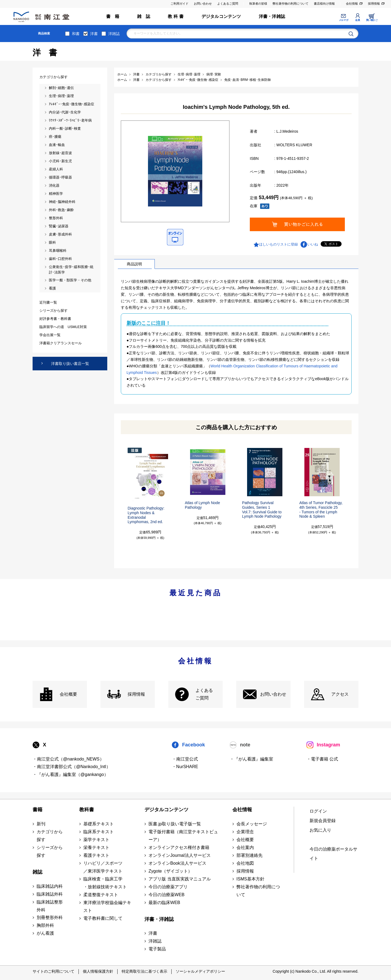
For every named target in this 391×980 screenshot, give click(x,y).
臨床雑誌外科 (50, 894)
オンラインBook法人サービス (177, 863)
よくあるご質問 (228, 4)
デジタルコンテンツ (221, 16)
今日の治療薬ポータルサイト (333, 854)
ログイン (318, 811)
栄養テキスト (96, 847)
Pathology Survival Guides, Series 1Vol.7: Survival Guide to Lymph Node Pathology (262, 510)
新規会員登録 (323, 821)
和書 (76, 34)
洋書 (94, 34)
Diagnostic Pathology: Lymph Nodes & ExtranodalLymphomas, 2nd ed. (146, 515)
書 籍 (113, 16)
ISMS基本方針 (250, 879)
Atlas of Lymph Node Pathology (202, 505)
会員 (357, 20)
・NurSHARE (185, 767)
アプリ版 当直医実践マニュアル (179, 879)
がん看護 (45, 933)
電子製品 (157, 949)
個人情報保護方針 (98, 971)
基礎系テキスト (99, 824)
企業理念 (245, 832)
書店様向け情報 (324, 4)
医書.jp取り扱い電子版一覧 (175, 824)
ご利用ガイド (179, 4)
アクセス (340, 694)
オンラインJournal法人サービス (179, 855)
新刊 (41, 824)
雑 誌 (144, 16)
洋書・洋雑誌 (272, 16)
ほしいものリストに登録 (278, 244)
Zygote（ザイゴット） (170, 871)
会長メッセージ (252, 824)
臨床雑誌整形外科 (50, 906)
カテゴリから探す (50, 836)
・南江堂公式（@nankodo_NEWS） (68, 759)
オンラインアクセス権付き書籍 (179, 847)
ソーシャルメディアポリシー (200, 971)
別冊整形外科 (50, 917)
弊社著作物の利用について (291, 4)
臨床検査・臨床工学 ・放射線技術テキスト (105, 883)
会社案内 (245, 847)
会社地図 (245, 863)
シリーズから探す (50, 851)
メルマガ (343, 20)
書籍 (37, 810)
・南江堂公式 (185, 759)
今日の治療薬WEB (166, 895)
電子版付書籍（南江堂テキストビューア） (183, 836)
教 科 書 (176, 16)
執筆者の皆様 (258, 4)
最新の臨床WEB (164, 903)
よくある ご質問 (204, 694)
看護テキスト (96, 855)
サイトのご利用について (53, 971)
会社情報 (352, 4)
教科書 (87, 810)
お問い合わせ (203, 4)
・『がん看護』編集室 (251, 759)
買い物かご (372, 20)
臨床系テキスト (99, 832)
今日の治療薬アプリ (168, 887)
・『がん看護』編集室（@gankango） (70, 774)
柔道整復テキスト (101, 895)
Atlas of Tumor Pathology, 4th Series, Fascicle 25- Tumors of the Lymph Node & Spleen (321, 510)
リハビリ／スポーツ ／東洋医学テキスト (103, 867)
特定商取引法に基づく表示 (144, 971)
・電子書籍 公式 (322, 759)
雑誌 (37, 872)
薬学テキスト (96, 840)
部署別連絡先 (250, 855)
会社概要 (68, 694)
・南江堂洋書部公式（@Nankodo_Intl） (72, 767)
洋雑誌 (114, 34)
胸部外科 (45, 925)
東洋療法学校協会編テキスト (107, 906)
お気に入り (320, 830)
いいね (313, 244)
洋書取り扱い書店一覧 (70, 364)
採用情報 (374, 4)
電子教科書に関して (103, 918)
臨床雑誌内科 (50, 886)
